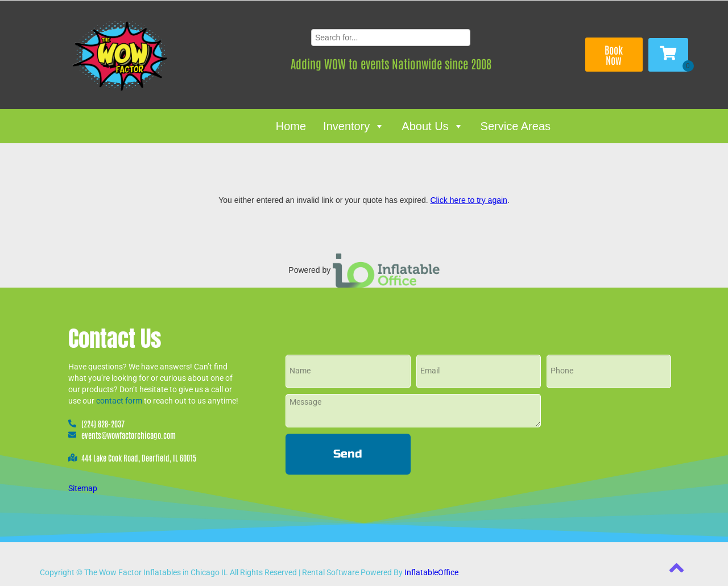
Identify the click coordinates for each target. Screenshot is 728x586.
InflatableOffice (431, 572)
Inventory (354, 126)
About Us (432, 126)
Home (291, 126)
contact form (119, 401)
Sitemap (83, 488)
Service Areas (516, 126)
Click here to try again (468, 200)
